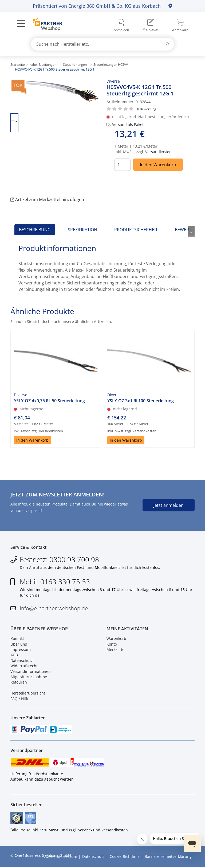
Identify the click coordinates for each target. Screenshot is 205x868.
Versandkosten (158, 152)
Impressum (21, 650)
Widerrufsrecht (24, 666)
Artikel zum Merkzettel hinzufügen (47, 199)
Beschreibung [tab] (35, 230)
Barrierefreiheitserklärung (168, 857)
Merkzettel (116, 650)
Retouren (19, 683)
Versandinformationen (31, 672)
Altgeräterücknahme (29, 677)
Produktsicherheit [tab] (136, 230)
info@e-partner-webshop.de (54, 609)
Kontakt (17, 639)
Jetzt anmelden (169, 505)
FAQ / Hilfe (20, 699)
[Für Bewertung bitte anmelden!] (147, 109)
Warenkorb (116, 639)
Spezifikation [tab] (82, 230)
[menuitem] (151, 25)
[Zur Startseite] (44, 25)
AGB (14, 655)
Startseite (18, 65)
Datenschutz (22, 661)
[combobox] (102, 44)
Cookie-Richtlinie (125, 857)
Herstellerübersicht (28, 694)
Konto (112, 644)
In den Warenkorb (158, 165)
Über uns (19, 644)
